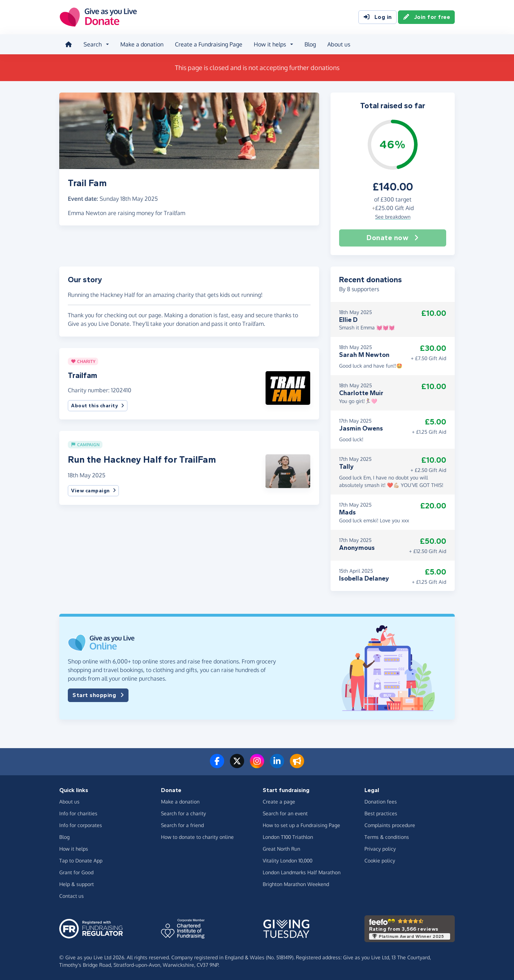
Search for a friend (182, 825)
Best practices (381, 813)
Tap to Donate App (81, 860)
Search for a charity (183, 813)
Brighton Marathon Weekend (296, 884)
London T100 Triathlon (288, 837)
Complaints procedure (390, 825)
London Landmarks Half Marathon (302, 872)
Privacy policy (380, 849)
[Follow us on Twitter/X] (237, 765)
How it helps (74, 849)
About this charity (98, 406)
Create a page (279, 802)
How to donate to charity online (197, 837)
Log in (377, 17)
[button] (288, 387)
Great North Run (281, 849)
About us (339, 44)
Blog (310, 44)
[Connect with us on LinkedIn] (277, 765)
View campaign (93, 491)
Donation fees (381, 802)
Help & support (77, 884)
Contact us (72, 896)
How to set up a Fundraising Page (301, 825)
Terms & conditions (387, 837)
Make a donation (142, 44)
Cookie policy (380, 860)
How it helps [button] (270, 44)
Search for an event (285, 813)
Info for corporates (81, 825)
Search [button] (93, 44)
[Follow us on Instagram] (257, 765)
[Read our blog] (297, 765)
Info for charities (78, 813)
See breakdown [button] (393, 217)
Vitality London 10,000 (288, 860)
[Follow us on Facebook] (217, 765)
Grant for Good (76, 872)
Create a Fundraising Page (209, 44)
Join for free (427, 17)
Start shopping (98, 695)
